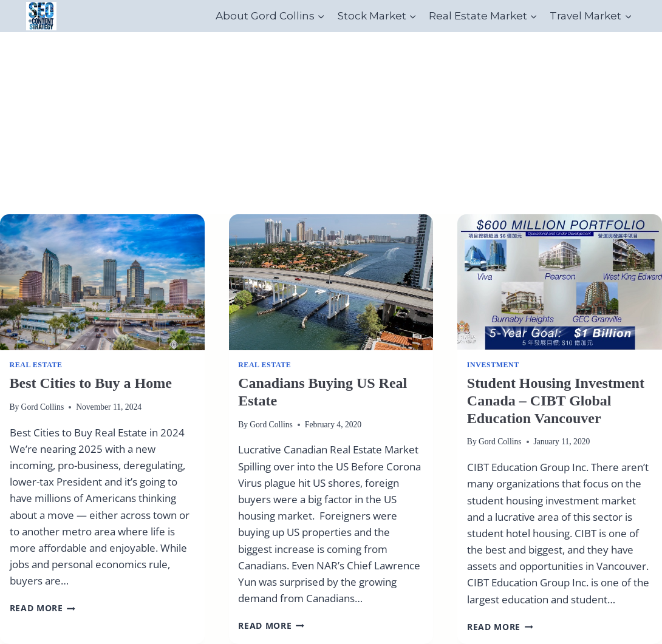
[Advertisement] (331, 123)
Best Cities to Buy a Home (91, 383)
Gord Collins (43, 407)
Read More (43, 608)
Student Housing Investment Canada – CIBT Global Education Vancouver (556, 401)
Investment (493, 365)
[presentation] (102, 282)
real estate (36, 365)
